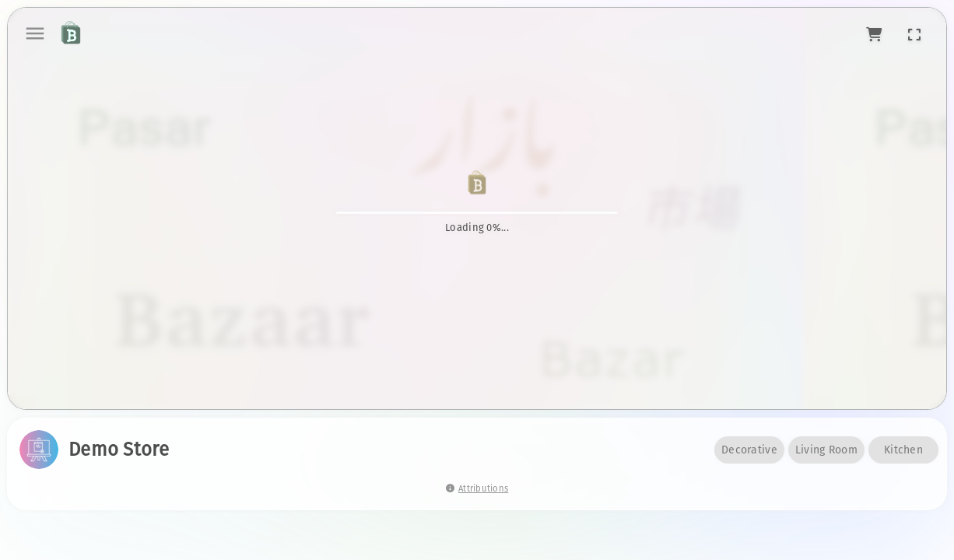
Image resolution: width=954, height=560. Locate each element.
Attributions (477, 489)
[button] (874, 33)
